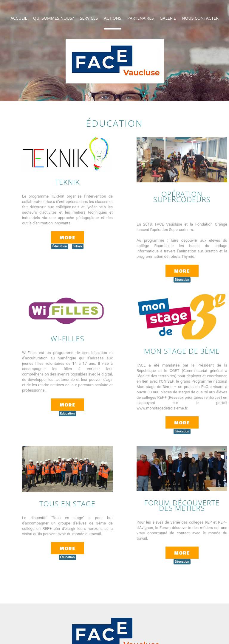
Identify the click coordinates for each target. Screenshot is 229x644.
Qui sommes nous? (54, 18)
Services (89, 18)
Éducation (60, 246)
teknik (78, 246)
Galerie (168, 18)
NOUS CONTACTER (200, 18)
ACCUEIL (19, 18)
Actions (112, 18)
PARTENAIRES (141, 18)
